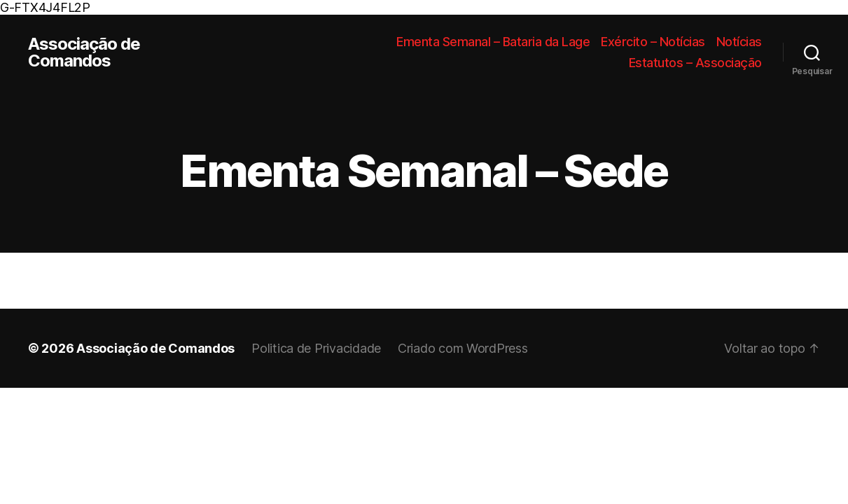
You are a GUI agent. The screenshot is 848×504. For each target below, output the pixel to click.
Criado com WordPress (463, 348)
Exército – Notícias (653, 42)
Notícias (739, 42)
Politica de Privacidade (316, 348)
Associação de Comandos (84, 52)
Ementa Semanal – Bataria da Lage (493, 42)
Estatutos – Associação (695, 63)
